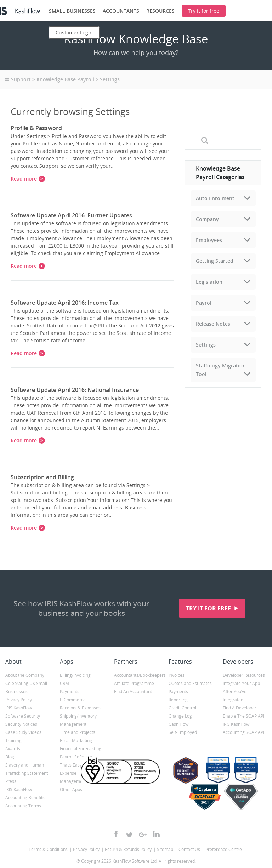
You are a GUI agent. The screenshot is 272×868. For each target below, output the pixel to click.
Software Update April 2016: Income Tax (65, 303)
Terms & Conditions (48, 849)
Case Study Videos (23, 732)
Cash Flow (178, 724)
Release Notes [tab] (213, 324)
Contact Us (189, 849)
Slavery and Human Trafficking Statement (27, 769)
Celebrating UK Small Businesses (26, 687)
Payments (70, 692)
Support (21, 79)
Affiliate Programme (134, 683)
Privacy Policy (19, 700)
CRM (64, 683)
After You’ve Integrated (235, 696)
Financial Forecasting (81, 749)
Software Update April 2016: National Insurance (75, 390)
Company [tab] (207, 219)
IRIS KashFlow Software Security (23, 712)
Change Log (180, 716)
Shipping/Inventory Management (78, 720)
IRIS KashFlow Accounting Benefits (25, 794)
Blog (10, 757)
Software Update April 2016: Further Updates (71, 215)
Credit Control (182, 708)
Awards (13, 749)
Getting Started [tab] (215, 261)
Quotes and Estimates (190, 683)
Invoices (177, 675)
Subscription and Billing (42, 477)
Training (13, 740)
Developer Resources (244, 675)
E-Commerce (73, 700)
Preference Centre (224, 849)
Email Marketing (76, 740)
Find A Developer (240, 708)
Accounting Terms (23, 806)
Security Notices (21, 724)
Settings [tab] (206, 345)
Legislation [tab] (209, 282)
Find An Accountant (133, 692)
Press (11, 781)
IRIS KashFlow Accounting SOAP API (243, 728)
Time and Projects (78, 732)
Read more (24, 179)
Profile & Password (36, 128)
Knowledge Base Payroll (65, 79)
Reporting (178, 700)
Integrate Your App (241, 683)
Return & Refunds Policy (128, 849)
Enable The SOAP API (243, 716)
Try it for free (209, 608)
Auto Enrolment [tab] (215, 198)
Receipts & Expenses (80, 708)
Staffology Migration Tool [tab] (221, 370)
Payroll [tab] (204, 303)
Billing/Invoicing (75, 675)
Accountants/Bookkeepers (136, 675)
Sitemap (165, 849)
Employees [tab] (209, 240)
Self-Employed (183, 732)
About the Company (25, 675)
